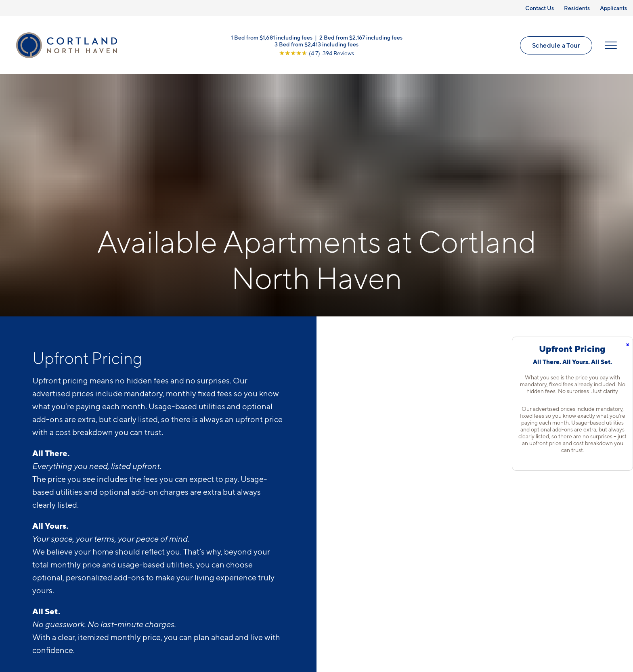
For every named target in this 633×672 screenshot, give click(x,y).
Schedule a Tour (556, 45)
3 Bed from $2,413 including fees (316, 44)
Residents (577, 8)
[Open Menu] (611, 45)
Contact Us (540, 8)
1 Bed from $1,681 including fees (272, 37)
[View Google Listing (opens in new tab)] (316, 53)
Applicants (613, 8)
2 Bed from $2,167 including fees (361, 37)
